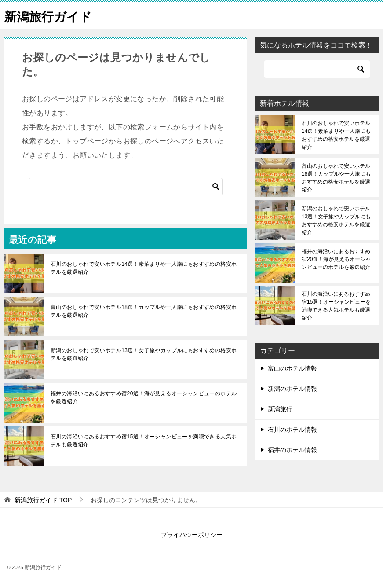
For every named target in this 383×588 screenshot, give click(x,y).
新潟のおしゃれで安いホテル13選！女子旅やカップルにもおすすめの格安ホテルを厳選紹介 (144, 354)
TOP (43, 500)
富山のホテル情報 (292, 368)
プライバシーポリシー (192, 535)
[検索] (126, 187)
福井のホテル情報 (292, 450)
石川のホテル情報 (292, 430)
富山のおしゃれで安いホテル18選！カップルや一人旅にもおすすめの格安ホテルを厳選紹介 (144, 311)
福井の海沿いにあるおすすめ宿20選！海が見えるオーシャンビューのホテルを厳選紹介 (144, 397)
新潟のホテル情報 (292, 389)
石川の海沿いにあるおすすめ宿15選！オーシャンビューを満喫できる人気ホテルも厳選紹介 (144, 441)
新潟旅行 (280, 409)
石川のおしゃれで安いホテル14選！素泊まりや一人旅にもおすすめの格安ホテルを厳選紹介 (144, 268)
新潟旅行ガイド (51, 15)
